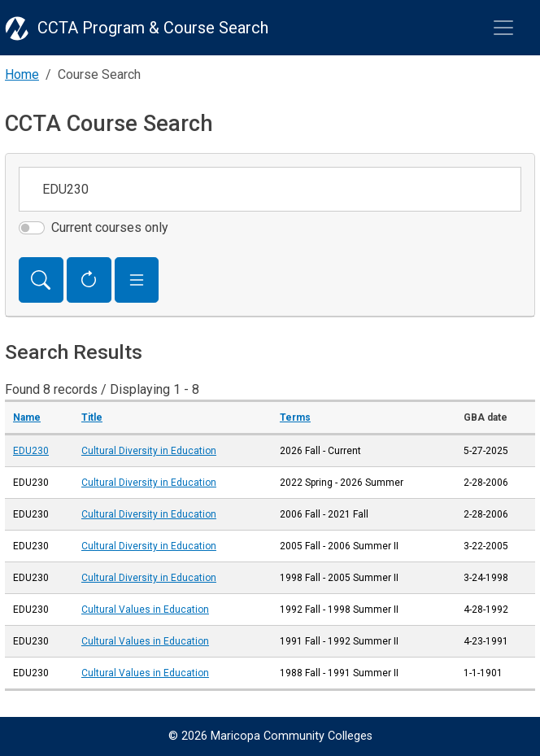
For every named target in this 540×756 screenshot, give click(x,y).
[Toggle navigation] (503, 28)
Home (22, 74)
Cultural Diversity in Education (149, 451)
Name (27, 417)
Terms (295, 417)
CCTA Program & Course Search (153, 28)
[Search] (41, 280)
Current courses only (110, 227)
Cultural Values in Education (145, 610)
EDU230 (31, 451)
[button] (137, 280)
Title (92, 417)
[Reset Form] (89, 280)
